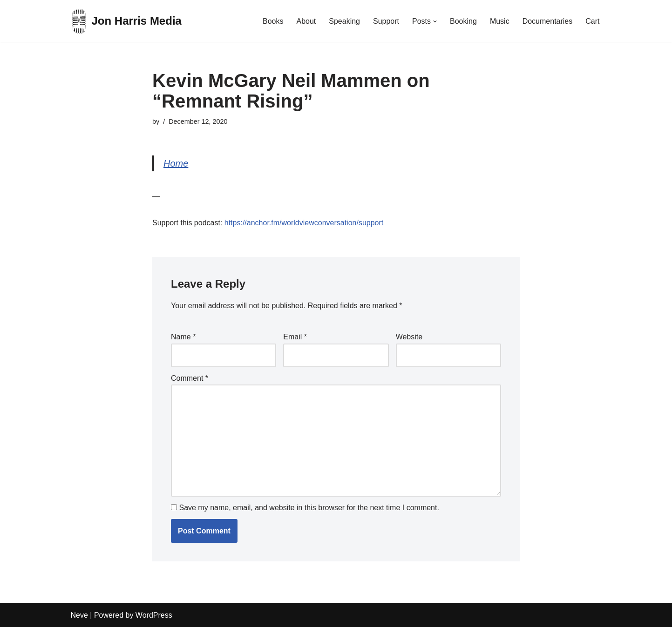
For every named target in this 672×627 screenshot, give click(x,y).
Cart (592, 21)
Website (409, 337)
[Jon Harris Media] (126, 21)
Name (183, 337)
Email (295, 337)
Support (386, 21)
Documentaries (548, 21)
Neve (79, 615)
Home (176, 163)
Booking (463, 21)
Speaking (344, 21)
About (306, 21)
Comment (190, 378)
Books (273, 21)
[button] (435, 21)
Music (500, 21)
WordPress (154, 615)
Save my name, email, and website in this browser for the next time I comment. (309, 508)
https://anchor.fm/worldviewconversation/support (304, 223)
